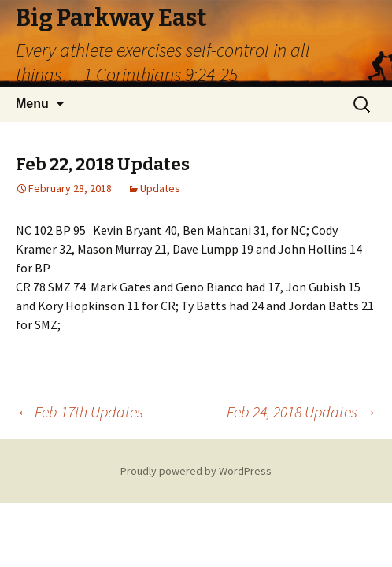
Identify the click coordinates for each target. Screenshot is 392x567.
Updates (160, 188)
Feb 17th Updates (80, 411)
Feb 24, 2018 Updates (301, 411)
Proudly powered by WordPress (196, 471)
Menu (32, 104)
